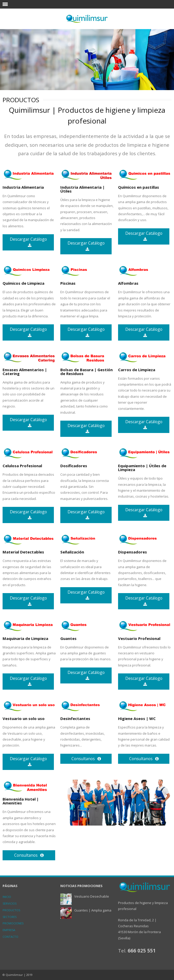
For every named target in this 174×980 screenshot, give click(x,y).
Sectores (10, 917)
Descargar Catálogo (28, 242)
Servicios (10, 903)
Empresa (9, 930)
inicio (7, 897)
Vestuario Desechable (92, 896)
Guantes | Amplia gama (93, 910)
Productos (11, 910)
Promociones (13, 923)
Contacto (10, 937)
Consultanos (86, 759)
